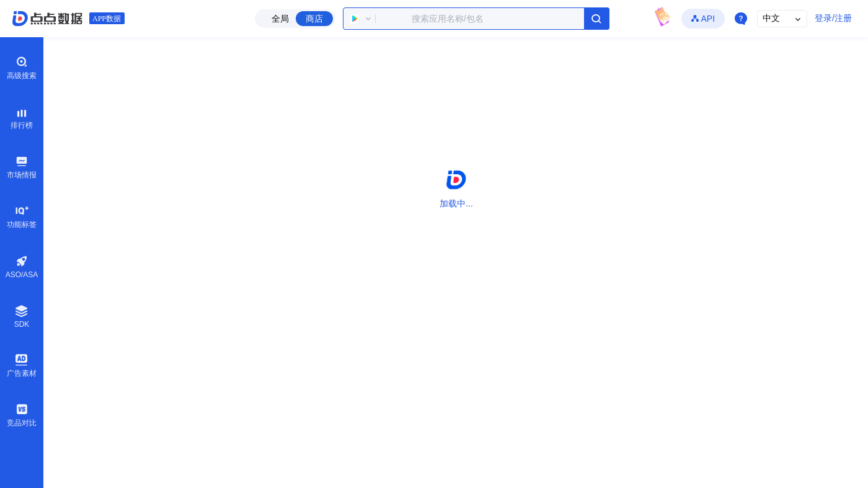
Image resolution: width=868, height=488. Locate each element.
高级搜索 (22, 68)
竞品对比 (22, 415)
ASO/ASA (22, 267)
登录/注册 (833, 18)
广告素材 (22, 365)
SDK (22, 317)
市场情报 (22, 167)
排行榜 (22, 117)
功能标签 (22, 216)
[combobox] (476, 19)
